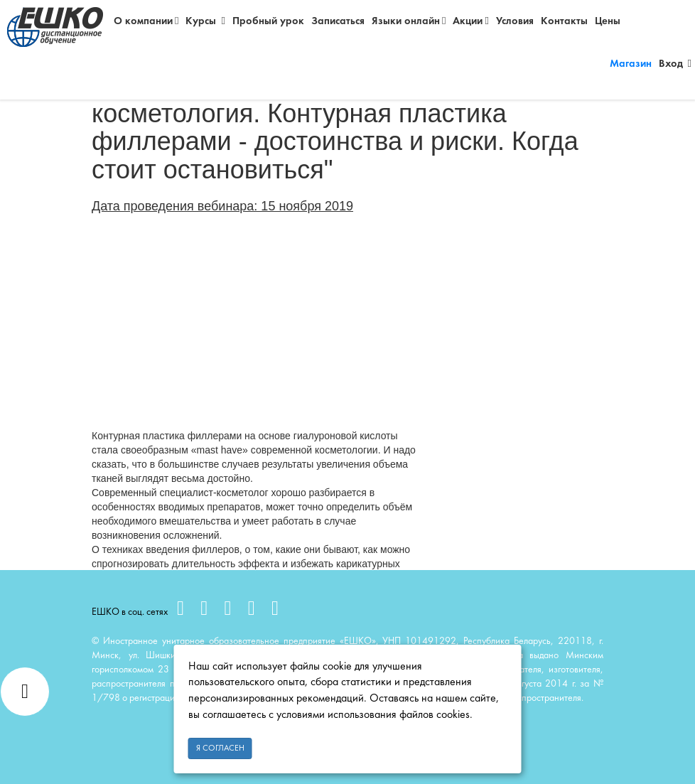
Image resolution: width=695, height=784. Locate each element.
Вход (675, 64)
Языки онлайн (409, 21)
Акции (470, 21)
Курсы (205, 21)
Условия (515, 21)
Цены (608, 21)
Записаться (338, 21)
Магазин (631, 64)
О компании (146, 21)
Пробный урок (268, 21)
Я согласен (220, 748)
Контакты (564, 21)
